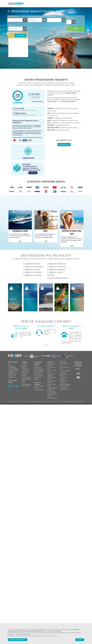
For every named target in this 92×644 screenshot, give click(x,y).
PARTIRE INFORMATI (26, 377)
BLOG (23, 383)
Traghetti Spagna (56, 269)
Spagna (75, 108)
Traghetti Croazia (32, 275)
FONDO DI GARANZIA (26, 379)
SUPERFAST (51, 125)
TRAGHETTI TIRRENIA (52, 393)
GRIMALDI (50, 108)
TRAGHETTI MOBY (51, 395)
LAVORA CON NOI (26, 386)
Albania (72, 113)
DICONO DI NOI (25, 372)
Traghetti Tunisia (56, 266)
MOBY (49, 120)
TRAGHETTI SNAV (51, 391)
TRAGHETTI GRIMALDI (52, 388)
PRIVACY (62, 376)
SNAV (49, 123)
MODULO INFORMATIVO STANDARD (63, 381)
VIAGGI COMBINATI (39, 376)
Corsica (76, 120)
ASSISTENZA (24, 365)
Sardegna (66, 108)
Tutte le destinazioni (58, 278)
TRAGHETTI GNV (51, 389)
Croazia (62, 123)
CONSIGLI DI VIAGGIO (65, 371)
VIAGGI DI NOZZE (38, 372)
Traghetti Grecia (32, 264)
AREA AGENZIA (64, 374)
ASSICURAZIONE (25, 371)
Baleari (77, 113)
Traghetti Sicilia (32, 269)
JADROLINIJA (51, 130)
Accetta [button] (80, 640)
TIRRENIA (50, 118)
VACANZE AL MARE (39, 369)
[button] (45, 345)
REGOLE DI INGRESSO (65, 384)
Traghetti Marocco (57, 264)
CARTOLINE (63, 372)
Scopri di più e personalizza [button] (18, 640)
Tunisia (54, 111)
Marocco (55, 116)
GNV (49, 113)
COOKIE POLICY (64, 377)
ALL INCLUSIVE (38, 374)
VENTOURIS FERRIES (53, 128)
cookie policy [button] (58, 631)
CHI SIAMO (24, 364)
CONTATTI (24, 381)
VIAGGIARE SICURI (64, 386)
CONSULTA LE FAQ (64, 145)
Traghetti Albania (32, 272)
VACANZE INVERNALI (39, 390)
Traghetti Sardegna (33, 266)
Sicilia (71, 108)
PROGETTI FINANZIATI (26, 384)
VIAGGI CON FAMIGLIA (39, 371)
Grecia (49, 111)
